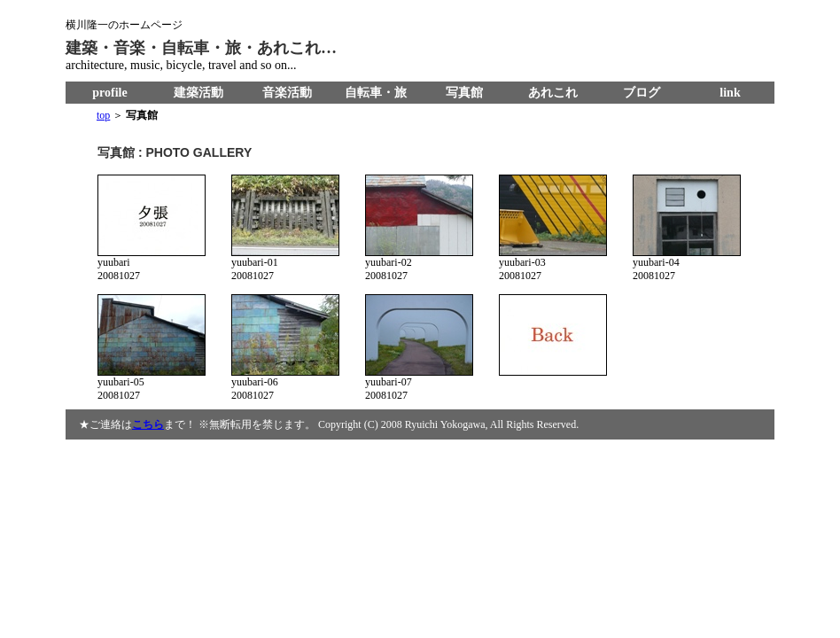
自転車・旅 (376, 93)
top (103, 115)
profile (109, 93)
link (730, 93)
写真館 (464, 93)
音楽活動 (287, 93)
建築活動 (198, 93)
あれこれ (553, 93)
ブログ (642, 93)
